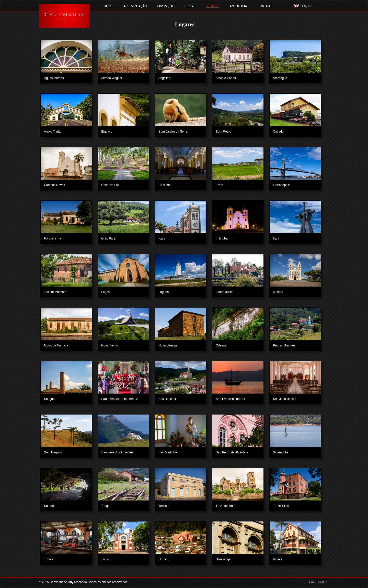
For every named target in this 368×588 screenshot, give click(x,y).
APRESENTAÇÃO (135, 6)
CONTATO (264, 6)
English (307, 6)
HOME (108, 6)
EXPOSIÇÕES (166, 6)
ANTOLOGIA (238, 6)
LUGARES (212, 6)
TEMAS (190, 6)
